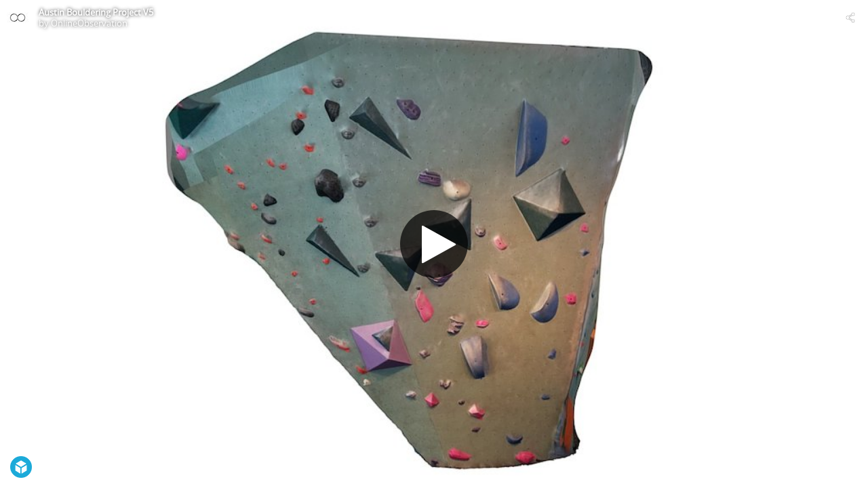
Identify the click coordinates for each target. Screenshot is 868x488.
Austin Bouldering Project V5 (96, 12)
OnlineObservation (89, 23)
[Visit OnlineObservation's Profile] (18, 18)
